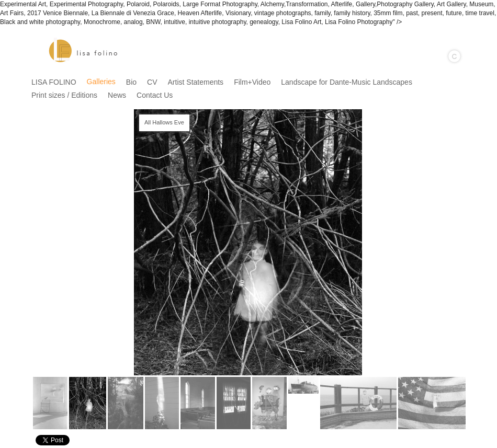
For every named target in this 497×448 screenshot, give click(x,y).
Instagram (474, 440)
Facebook (459, 440)
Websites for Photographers (489, 440)
